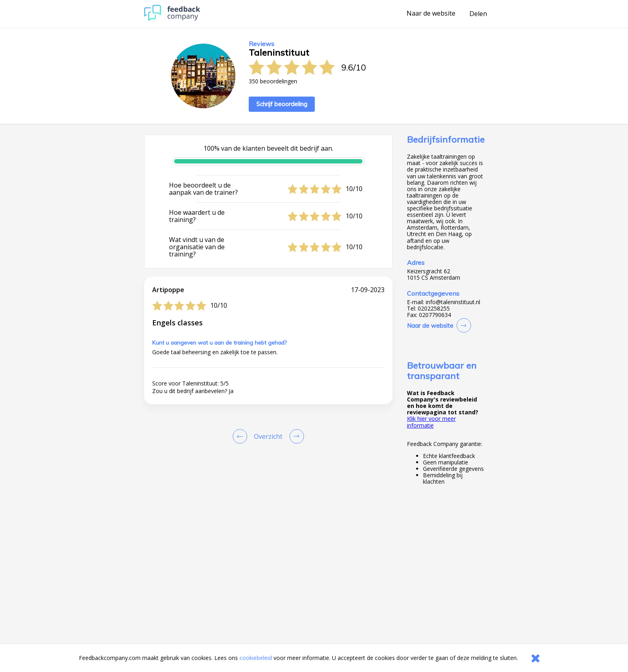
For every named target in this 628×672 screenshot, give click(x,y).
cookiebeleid (256, 658)
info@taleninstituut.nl (453, 302)
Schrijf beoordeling (282, 104)
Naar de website (431, 14)
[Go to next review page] (295, 436)
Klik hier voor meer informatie (431, 422)
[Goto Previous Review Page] (242, 436)
